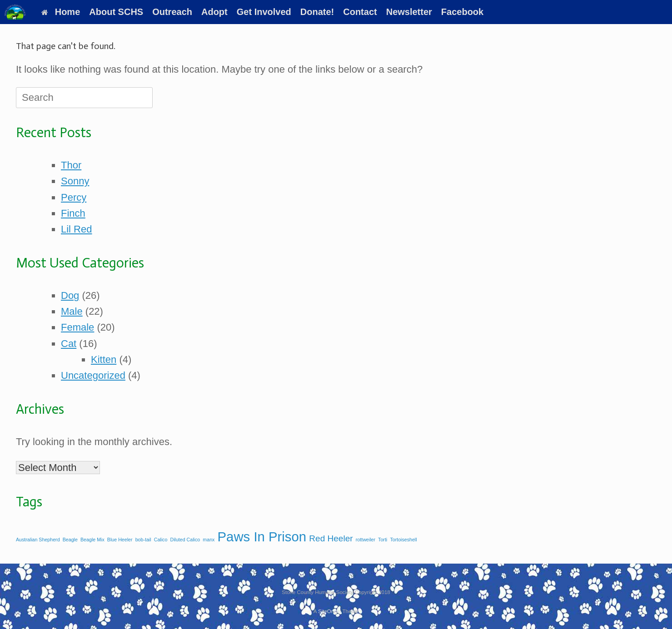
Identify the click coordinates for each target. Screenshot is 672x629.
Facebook (462, 12)
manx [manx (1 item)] (209, 540)
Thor (71, 165)
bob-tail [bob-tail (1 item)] (143, 540)
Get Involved (264, 12)
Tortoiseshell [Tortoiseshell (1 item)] (403, 540)
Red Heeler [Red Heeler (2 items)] (331, 538)
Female (77, 327)
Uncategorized (93, 375)
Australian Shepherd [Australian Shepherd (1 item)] (38, 540)
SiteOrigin (330, 611)
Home (61, 12)
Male (72, 311)
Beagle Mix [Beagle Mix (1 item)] (92, 540)
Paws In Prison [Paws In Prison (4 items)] (262, 537)
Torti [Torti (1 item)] (383, 540)
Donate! (317, 12)
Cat (69, 344)
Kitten (104, 359)
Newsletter (409, 12)
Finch (73, 213)
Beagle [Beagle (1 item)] (70, 540)
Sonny (75, 181)
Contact (360, 12)
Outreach (172, 12)
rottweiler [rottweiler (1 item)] (366, 540)
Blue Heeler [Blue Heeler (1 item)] (120, 540)
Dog (70, 295)
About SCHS (116, 12)
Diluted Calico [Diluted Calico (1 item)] (185, 540)
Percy (74, 197)
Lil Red (76, 229)
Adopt (214, 12)
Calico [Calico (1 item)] (161, 540)
